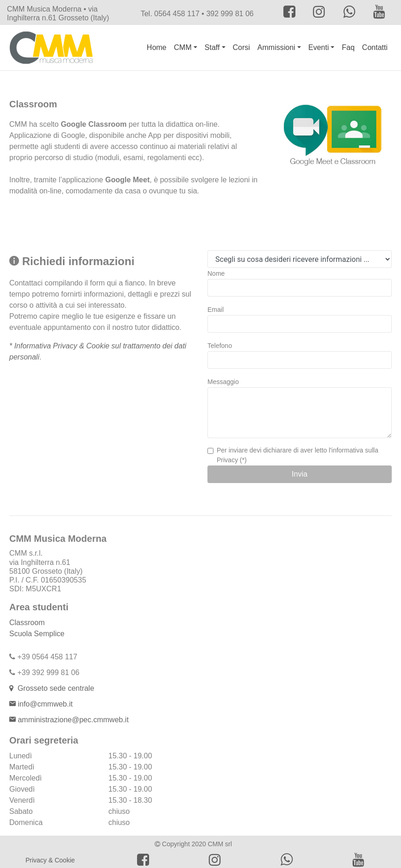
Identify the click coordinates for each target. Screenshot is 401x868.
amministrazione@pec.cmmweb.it (72, 720)
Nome (216, 273)
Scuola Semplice (37, 634)
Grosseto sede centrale (54, 688)
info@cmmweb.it (45, 704)
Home (157, 47)
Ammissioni (276, 47)
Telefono (220, 346)
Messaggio (223, 382)
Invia (300, 474)
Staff (212, 47)
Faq (348, 47)
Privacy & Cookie (50, 860)
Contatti (375, 47)
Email (216, 310)
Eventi (319, 47)
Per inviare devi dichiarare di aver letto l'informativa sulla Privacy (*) (298, 455)
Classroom (27, 623)
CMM (183, 47)
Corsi (241, 47)
